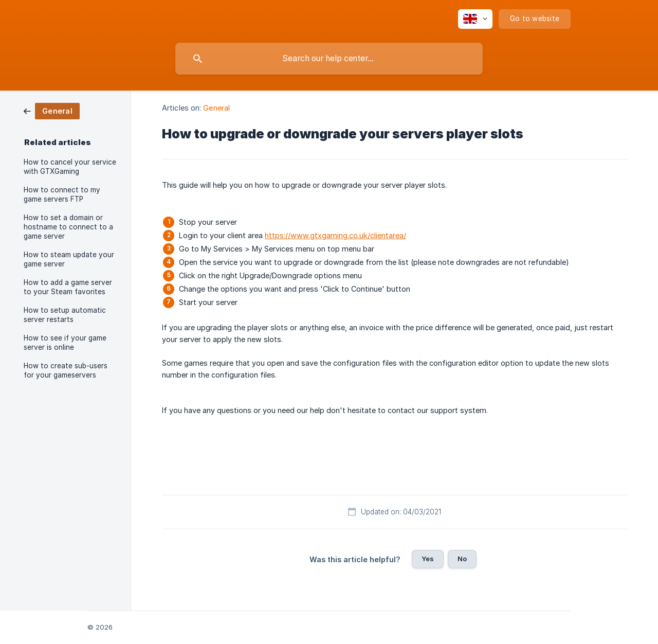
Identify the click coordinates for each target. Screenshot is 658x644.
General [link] (216, 108)
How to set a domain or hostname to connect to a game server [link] (68, 227)
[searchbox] (329, 59)
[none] (475, 19)
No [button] (462, 559)
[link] (52, 110)
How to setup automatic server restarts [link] (65, 315)
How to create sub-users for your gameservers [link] (66, 370)
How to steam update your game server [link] (69, 259)
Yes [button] (428, 559)
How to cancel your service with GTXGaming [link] (70, 167)
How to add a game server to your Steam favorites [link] (68, 287)
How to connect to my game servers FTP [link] (62, 194)
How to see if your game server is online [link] (65, 343)
